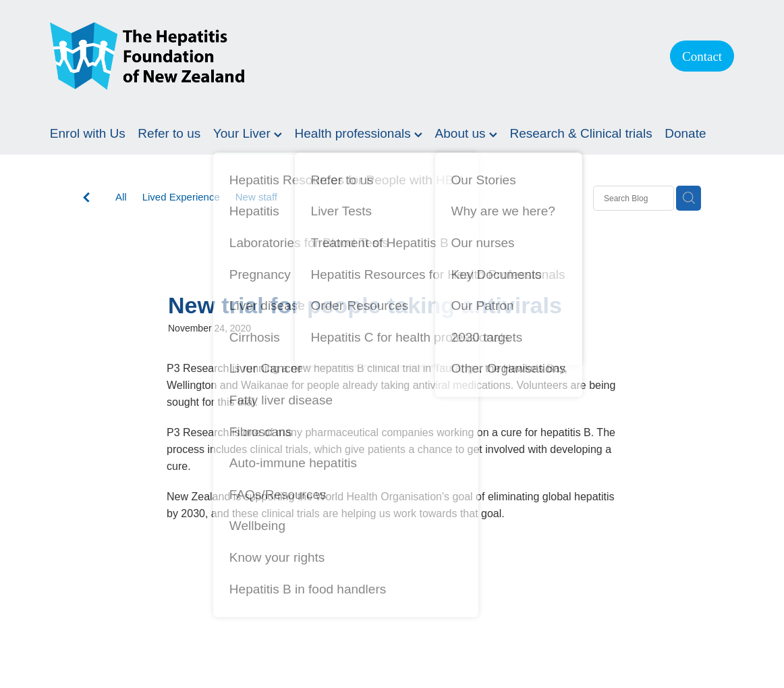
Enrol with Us (88, 133)
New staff (256, 197)
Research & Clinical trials (581, 133)
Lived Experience (181, 197)
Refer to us (169, 133)
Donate (685, 133)
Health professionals (359, 133)
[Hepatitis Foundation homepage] (346, 56)
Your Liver (248, 133)
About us (466, 133)
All (121, 197)
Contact (702, 56)
